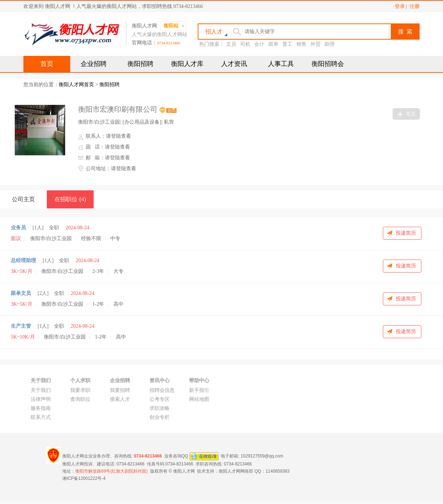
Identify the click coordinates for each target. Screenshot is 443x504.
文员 (231, 44)
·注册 (414, 6)
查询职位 (80, 399)
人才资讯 (234, 64)
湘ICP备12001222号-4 (84, 478)
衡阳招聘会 (328, 64)
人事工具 (281, 64)
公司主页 (23, 199)
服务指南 (41, 408)
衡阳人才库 (187, 64)
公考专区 (160, 399)
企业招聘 (94, 64)
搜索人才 (120, 399)
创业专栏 (160, 417)
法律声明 (41, 399)
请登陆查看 (118, 136)
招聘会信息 (162, 390)
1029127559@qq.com (262, 456)
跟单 (273, 44)
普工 (287, 44)
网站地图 (199, 399)
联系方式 (41, 417)
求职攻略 (160, 408)
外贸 (316, 44)
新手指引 (199, 390)
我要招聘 (120, 390)
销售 (301, 44)
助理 (330, 44)
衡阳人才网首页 (76, 85)
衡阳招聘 (140, 64)
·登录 (399, 6)
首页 (47, 64)
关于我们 (41, 390)
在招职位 (70, 199)
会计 (259, 44)
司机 (245, 44)
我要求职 (80, 390)
